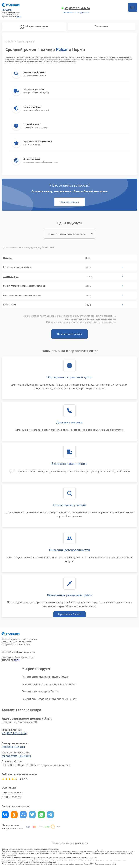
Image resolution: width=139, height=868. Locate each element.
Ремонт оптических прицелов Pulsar (45, 677)
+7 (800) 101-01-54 (77, 8)
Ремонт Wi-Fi (10, 305)
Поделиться (5, 815)
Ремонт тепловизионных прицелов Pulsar (49, 684)
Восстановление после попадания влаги (22, 295)
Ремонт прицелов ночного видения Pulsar (49, 699)
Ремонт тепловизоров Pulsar (40, 691)
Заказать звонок (70, 202)
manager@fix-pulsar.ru (16, 756)
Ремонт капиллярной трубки (17, 267)
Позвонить (102, 26)
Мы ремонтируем (34, 27)
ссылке (17, 660)
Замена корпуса (11, 276)
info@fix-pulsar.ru (13, 747)
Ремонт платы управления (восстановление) (24, 286)
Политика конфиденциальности (69, 843)
